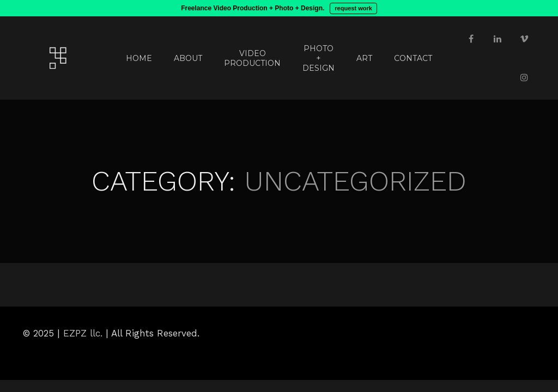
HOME (139, 58)
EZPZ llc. (83, 333)
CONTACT (413, 58)
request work (353, 8)
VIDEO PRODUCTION (252, 58)
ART (364, 58)
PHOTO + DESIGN (319, 58)
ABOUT (188, 58)
